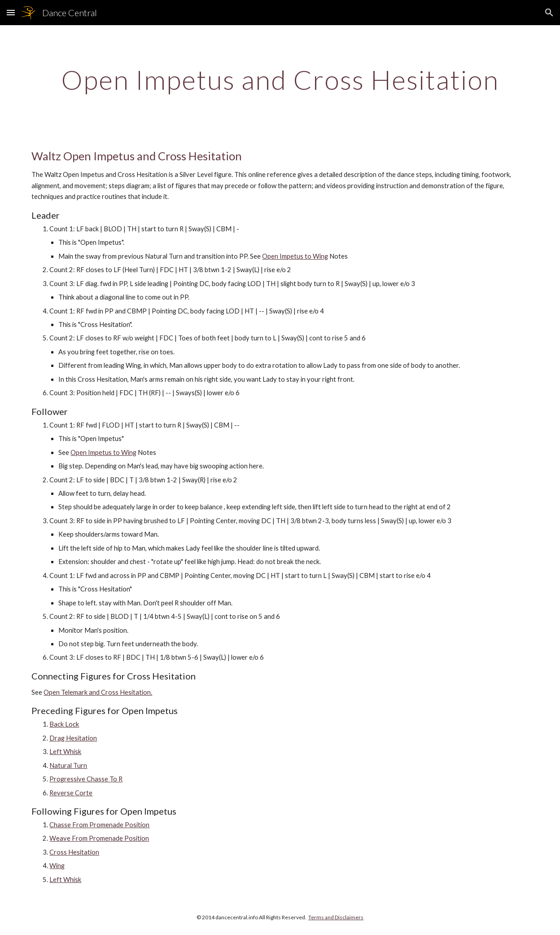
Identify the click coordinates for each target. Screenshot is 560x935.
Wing (57, 866)
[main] (280, 79)
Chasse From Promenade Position (99, 825)
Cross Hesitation (74, 852)
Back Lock (64, 724)
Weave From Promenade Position (99, 838)
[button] (11, 12)
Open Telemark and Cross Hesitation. (98, 692)
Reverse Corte (71, 793)
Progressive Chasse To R (86, 779)
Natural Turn (68, 765)
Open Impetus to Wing (295, 256)
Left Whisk (65, 752)
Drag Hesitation (73, 738)
